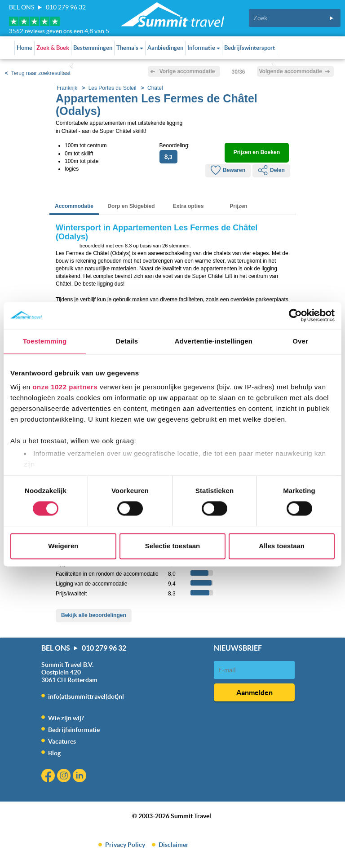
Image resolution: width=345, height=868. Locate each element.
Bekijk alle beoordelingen (94, 615)
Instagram (65, 777)
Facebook (49, 777)
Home (24, 48)
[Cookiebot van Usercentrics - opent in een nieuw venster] (295, 315)
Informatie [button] (204, 48)
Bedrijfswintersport (250, 48)
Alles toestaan (282, 546)
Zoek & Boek (53, 48)
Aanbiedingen (165, 48)
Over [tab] (300, 341)
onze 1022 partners (65, 387)
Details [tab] (127, 341)
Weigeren (63, 546)
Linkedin (81, 777)
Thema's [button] (130, 48)
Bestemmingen (93, 48)
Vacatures (62, 741)
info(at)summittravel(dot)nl (86, 696)
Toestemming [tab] (45, 341)
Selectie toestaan (173, 546)
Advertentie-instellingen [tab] (214, 341)
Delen (271, 170)
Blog (54, 753)
